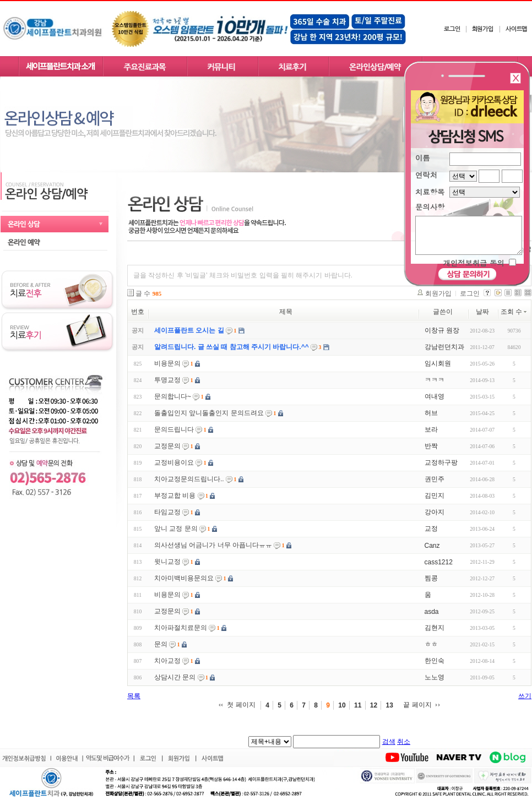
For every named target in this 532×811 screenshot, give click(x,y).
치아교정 (167, 661)
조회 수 (514, 312)
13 (389, 705)
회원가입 (438, 293)
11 (358, 705)
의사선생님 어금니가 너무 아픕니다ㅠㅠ (213, 545)
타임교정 (167, 512)
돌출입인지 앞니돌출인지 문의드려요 (209, 413)
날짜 (482, 312)
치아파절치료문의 (181, 628)
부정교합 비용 (175, 496)
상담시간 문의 (175, 677)
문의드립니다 (174, 429)
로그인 (470, 293)
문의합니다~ (173, 396)
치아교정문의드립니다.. (189, 479)
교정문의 (167, 446)
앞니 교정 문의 (176, 529)
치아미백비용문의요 (184, 578)
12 (374, 705)
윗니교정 (167, 562)
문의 (161, 644)
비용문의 (167, 363)
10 (342, 705)
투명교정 (167, 380)
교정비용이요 (174, 462)
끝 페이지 (417, 705)
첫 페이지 (241, 705)
